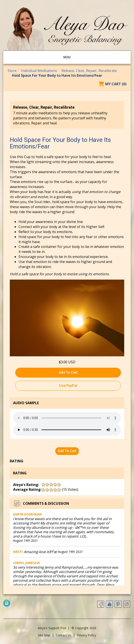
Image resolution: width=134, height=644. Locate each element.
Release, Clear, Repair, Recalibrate (89, 71)
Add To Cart (68, 372)
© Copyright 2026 (84, 628)
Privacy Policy (87, 635)
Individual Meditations (39, 71)
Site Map (44, 635)
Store (12, 71)
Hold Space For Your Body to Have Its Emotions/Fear (57, 75)
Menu (67, 57)
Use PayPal (68, 386)
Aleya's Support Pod (52, 628)
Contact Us (64, 635)
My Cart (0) (116, 84)
